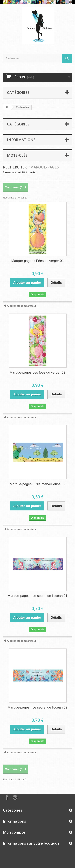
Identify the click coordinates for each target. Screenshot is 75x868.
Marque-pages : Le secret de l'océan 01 (37, 596)
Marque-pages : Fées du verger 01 (38, 261)
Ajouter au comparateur (21, 306)
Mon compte (14, 832)
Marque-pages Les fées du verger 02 (37, 372)
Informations (21, 140)
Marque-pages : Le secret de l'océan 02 (37, 707)
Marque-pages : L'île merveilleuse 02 (37, 484)
